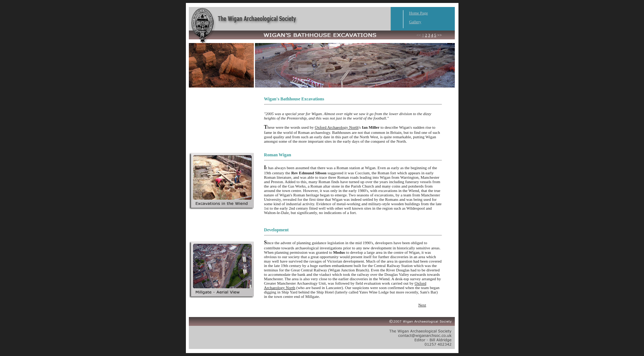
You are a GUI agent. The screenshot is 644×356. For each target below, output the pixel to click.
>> (439, 35)
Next (422, 305)
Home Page (419, 13)
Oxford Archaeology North (337, 127)
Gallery (415, 22)
